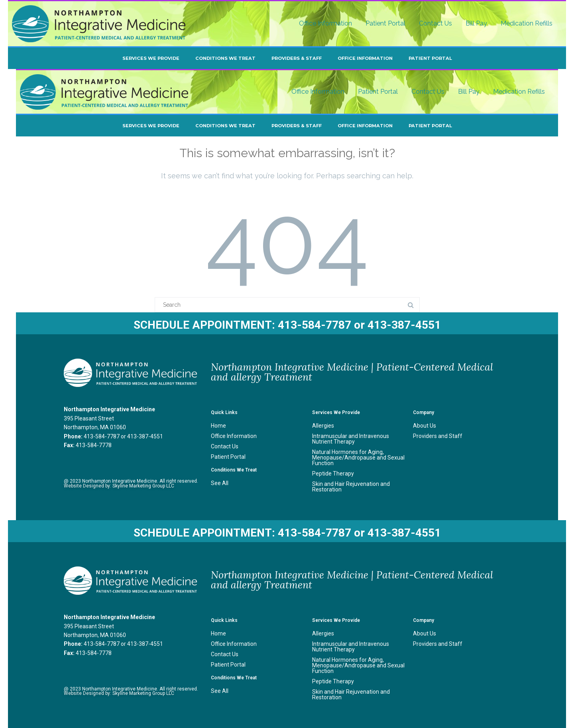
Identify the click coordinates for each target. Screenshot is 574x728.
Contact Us (435, 23)
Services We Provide (151, 58)
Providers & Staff (297, 58)
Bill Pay (476, 23)
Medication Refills (527, 23)
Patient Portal (385, 23)
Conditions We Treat (225, 58)
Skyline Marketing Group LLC (143, 486)
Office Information (325, 23)
